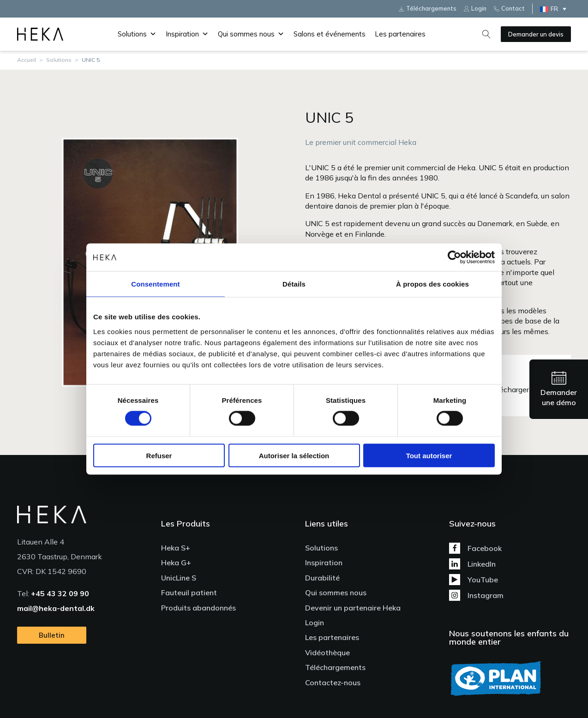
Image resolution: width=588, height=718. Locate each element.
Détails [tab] (294, 284)
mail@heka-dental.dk (56, 608)
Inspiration (187, 34)
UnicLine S (179, 578)
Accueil (27, 60)
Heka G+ (176, 562)
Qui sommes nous (251, 34)
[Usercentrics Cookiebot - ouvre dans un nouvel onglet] (454, 257)
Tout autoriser (429, 455)
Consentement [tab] (155, 284)
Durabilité (322, 578)
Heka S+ (176, 548)
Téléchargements (335, 667)
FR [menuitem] (554, 9)
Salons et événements (330, 34)
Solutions (137, 34)
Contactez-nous (333, 682)
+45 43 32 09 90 (60, 593)
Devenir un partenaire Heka (353, 608)
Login (315, 622)
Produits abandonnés (198, 608)
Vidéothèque (327, 652)
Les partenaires (400, 34)
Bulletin (52, 635)
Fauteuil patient (189, 592)
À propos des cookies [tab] (432, 284)
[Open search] (486, 34)
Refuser (159, 455)
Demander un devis (536, 34)
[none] (555, 9)
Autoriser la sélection (294, 455)
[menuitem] (555, 9)
